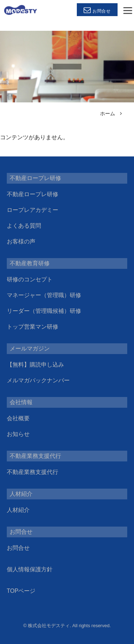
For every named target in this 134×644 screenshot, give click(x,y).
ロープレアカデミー (33, 210)
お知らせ (18, 434)
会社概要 (18, 418)
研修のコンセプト (30, 279)
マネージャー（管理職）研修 (44, 295)
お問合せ (18, 548)
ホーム (108, 113)
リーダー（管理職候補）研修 (44, 311)
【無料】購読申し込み (35, 365)
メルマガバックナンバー (38, 380)
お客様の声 (21, 241)
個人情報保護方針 (30, 569)
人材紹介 (18, 510)
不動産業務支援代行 (33, 472)
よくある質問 (24, 226)
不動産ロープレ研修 (33, 194)
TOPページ (21, 591)
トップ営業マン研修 (33, 327)
